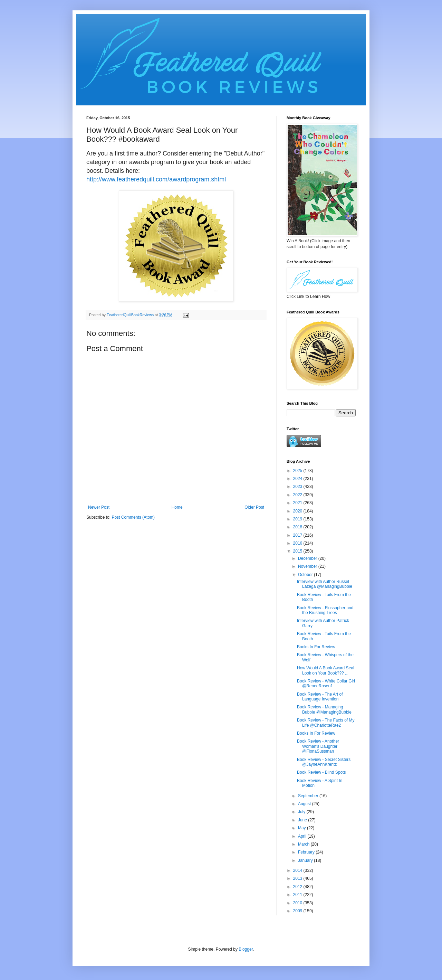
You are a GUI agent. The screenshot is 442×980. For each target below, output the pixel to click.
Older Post (254, 507)
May (302, 828)
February (307, 852)
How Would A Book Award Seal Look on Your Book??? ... (326, 670)
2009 (298, 911)
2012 (298, 887)
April (303, 836)
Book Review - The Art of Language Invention (320, 697)
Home (177, 507)
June (303, 820)
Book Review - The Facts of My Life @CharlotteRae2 (326, 723)
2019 (298, 519)
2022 (298, 495)
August (305, 804)
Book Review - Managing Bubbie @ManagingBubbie (324, 709)
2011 (298, 895)
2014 (298, 870)
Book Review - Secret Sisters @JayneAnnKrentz (324, 762)
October (306, 575)
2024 (298, 479)
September (309, 796)
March (304, 844)
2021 (298, 503)
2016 (298, 543)
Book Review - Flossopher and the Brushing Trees (325, 610)
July (302, 812)
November (308, 566)
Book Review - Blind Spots (321, 772)
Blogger (246, 949)
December (308, 558)
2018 (298, 527)
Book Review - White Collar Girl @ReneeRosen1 (326, 684)
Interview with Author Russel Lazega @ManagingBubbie (325, 584)
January (306, 860)
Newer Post (99, 507)
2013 (298, 878)
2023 (298, 487)
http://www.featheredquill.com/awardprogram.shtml (156, 179)
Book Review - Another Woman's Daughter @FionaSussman (318, 746)
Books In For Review (316, 647)
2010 (298, 903)
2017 (298, 535)
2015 (298, 551)
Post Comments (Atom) (133, 517)
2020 (298, 511)
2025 (298, 471)
